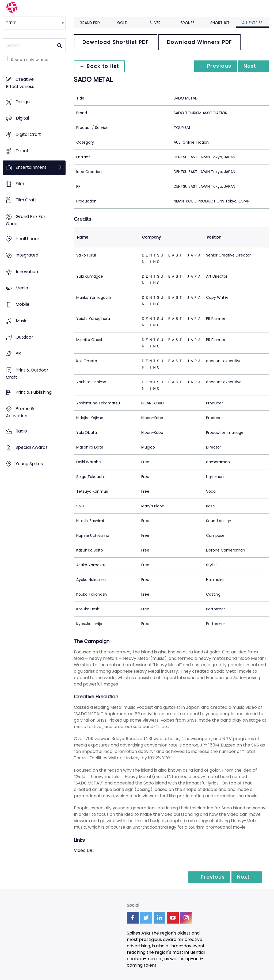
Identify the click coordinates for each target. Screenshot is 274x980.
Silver (155, 23)
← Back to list (100, 66)
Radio (21, 431)
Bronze (188, 23)
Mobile (22, 305)
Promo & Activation (20, 412)
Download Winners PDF (199, 42)
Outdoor (24, 337)
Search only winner (30, 60)
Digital (22, 118)
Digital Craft (28, 135)
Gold (122, 23)
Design (23, 102)
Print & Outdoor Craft (27, 374)
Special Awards (32, 447)
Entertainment (31, 167)
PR (18, 354)
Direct (22, 151)
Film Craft (26, 200)
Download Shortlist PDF (116, 42)
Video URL (84, 850)
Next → (252, 66)
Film (20, 184)
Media (22, 288)
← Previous (213, 66)
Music (22, 321)
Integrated (27, 255)
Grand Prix (90, 23)
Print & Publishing (34, 392)
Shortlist (220, 23)
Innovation (27, 272)
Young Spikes (29, 464)
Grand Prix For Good (26, 220)
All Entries (252, 23)
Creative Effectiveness (20, 83)
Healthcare (27, 239)
